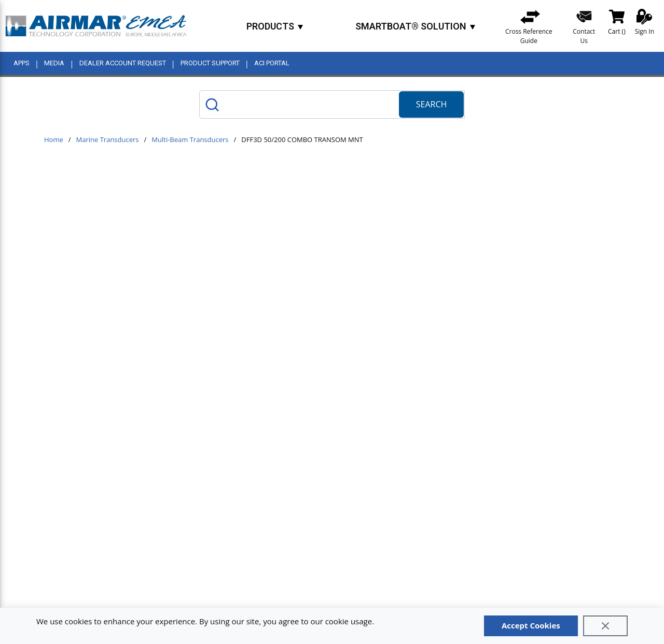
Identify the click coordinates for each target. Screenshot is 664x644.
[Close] (605, 626)
